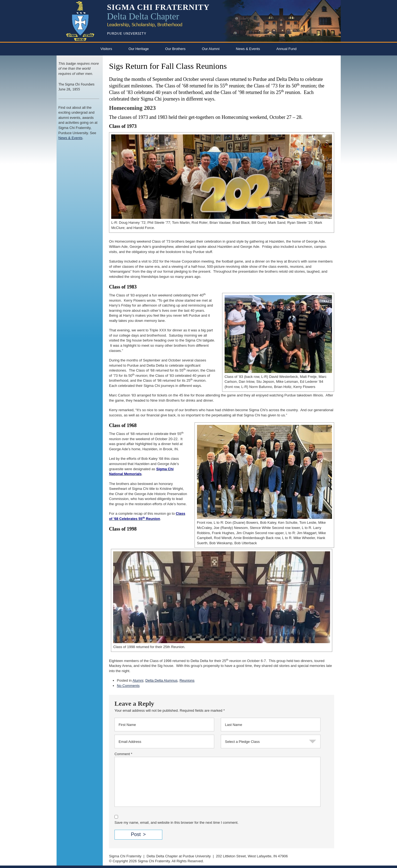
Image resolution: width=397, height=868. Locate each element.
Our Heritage (139, 49)
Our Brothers (175, 49)
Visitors (106, 49)
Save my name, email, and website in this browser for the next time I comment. (177, 823)
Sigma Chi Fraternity (125, 856)
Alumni (138, 680)
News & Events (248, 49)
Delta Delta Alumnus (161, 680)
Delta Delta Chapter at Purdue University (179, 856)
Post (136, 834)
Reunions (187, 680)
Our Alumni (211, 49)
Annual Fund (286, 49)
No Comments (128, 686)
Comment (123, 754)
